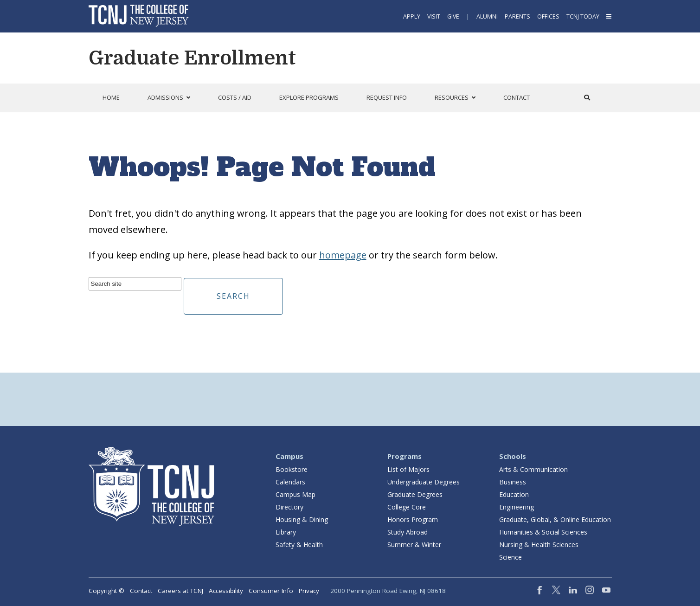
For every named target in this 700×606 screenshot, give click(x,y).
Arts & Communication (533, 469)
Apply (412, 16)
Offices (548, 16)
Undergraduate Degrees (424, 482)
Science (511, 557)
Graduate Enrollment (192, 58)
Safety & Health (299, 545)
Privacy (309, 591)
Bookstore (292, 469)
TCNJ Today (583, 16)
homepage (343, 255)
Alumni (487, 16)
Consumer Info (271, 591)
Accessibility (226, 591)
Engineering (517, 507)
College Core (407, 507)
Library (286, 532)
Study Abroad (408, 532)
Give (453, 16)
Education (514, 494)
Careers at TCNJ (180, 591)
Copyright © (106, 591)
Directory (289, 507)
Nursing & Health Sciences (539, 545)
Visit (434, 16)
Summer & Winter (414, 545)
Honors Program (413, 519)
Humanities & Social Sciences (543, 532)
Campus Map (295, 494)
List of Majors (408, 469)
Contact (141, 591)
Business (513, 482)
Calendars (290, 482)
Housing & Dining (302, 519)
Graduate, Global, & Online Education (555, 519)
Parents (517, 16)
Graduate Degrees (415, 494)
